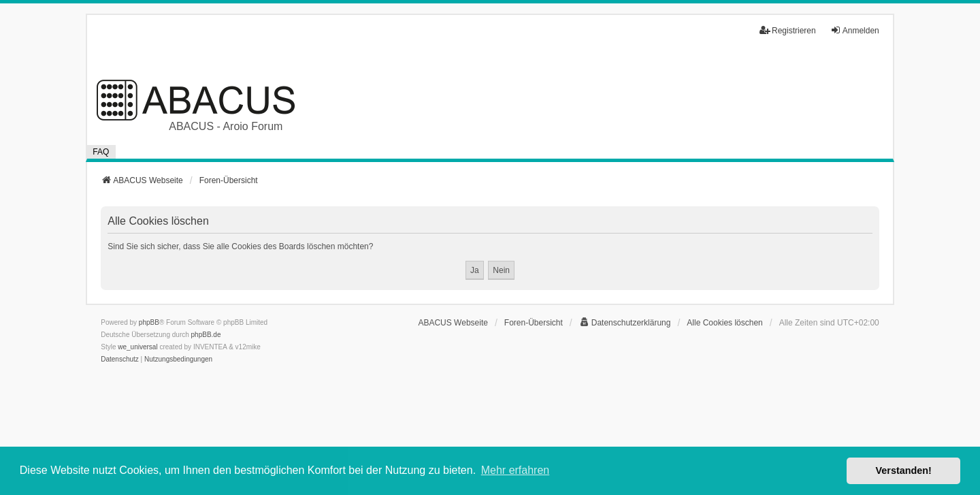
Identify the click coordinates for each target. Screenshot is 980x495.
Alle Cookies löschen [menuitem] (724, 323)
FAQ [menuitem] (101, 152)
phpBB (149, 322)
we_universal (137, 347)
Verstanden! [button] (904, 470)
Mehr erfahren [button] (516, 470)
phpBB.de (206, 335)
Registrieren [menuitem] (788, 30)
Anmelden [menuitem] (855, 30)
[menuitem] (625, 323)
